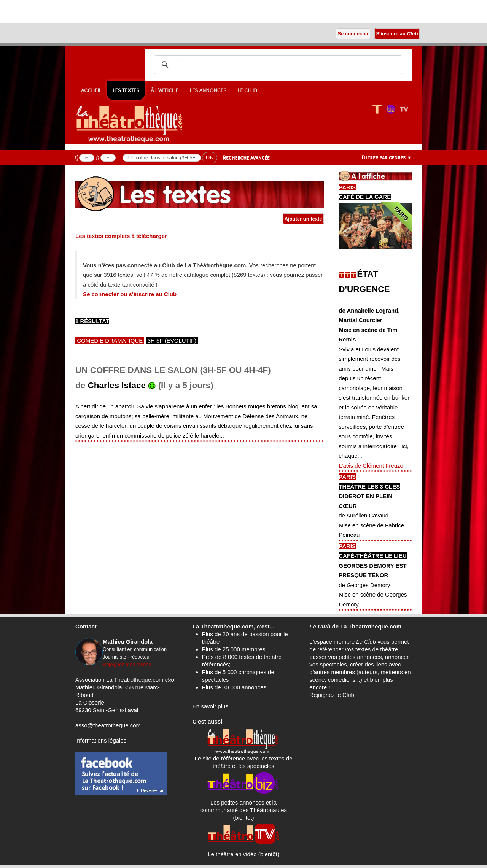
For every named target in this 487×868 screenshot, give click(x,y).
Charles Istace (117, 385)
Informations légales (101, 740)
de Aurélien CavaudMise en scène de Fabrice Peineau (371, 525)
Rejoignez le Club (332, 695)
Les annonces (208, 90)
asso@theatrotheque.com (108, 725)
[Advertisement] (89, 11)
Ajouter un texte (304, 219)
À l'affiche (165, 90)
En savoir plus (210, 706)
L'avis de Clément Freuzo (371, 466)
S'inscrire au (397, 34)
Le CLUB (247, 90)
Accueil (91, 90)
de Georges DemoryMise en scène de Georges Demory (373, 595)
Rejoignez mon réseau (127, 664)
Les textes (126, 90)
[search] (277, 65)
